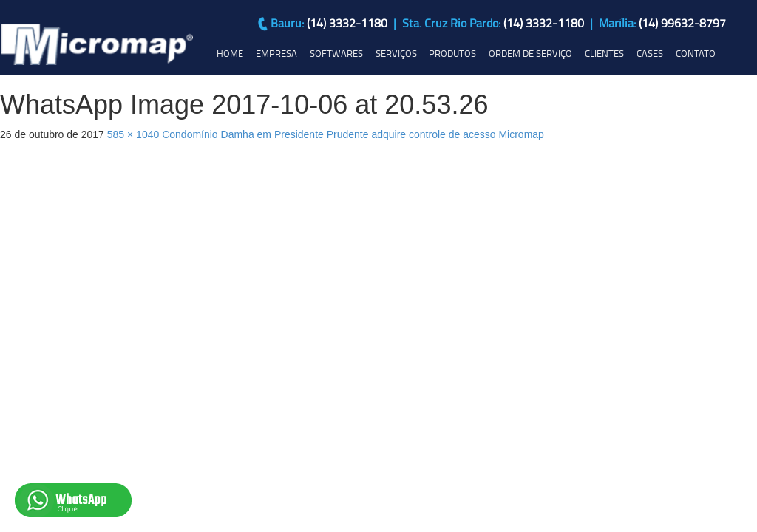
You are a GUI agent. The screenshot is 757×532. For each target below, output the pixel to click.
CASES (650, 53)
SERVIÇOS (396, 53)
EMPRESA (276, 53)
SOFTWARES (336, 53)
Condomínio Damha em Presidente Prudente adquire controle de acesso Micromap (353, 134)
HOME (230, 53)
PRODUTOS (452, 53)
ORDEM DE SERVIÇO (530, 53)
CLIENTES (604, 53)
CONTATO (696, 53)
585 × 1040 (133, 134)
